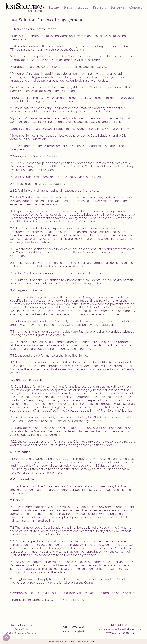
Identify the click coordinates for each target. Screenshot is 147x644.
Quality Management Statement (21, 633)
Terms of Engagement (21, 625)
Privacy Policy (22, 629)
